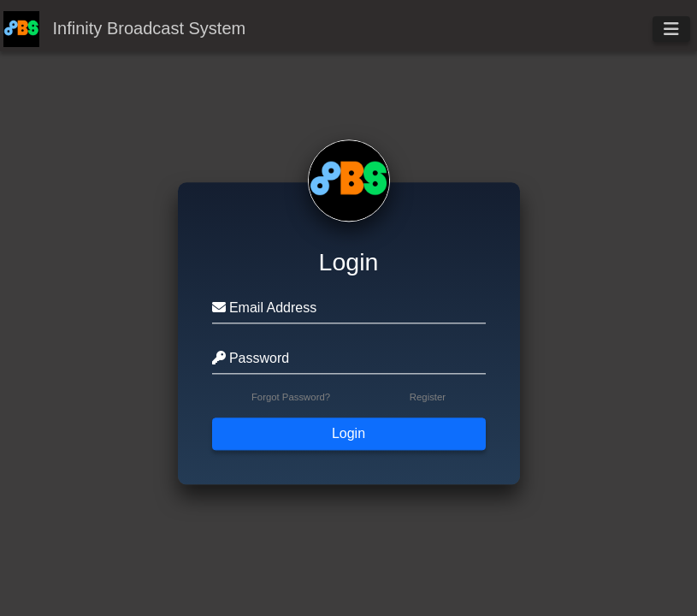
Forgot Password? (291, 398)
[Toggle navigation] (671, 29)
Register (428, 398)
